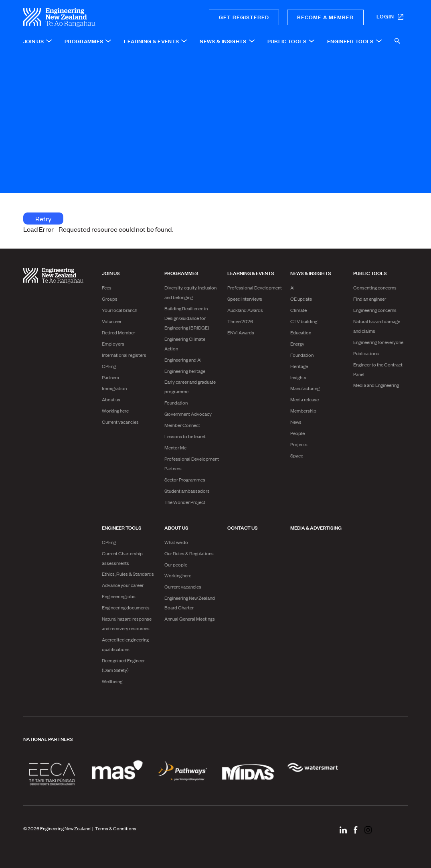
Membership (303, 411)
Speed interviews (245, 299)
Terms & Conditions (116, 828)
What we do (176, 542)
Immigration (114, 388)
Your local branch (119, 310)
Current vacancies (120, 422)
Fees (107, 287)
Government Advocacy (188, 414)
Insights (298, 377)
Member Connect (182, 425)
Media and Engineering (376, 385)
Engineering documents (126, 607)
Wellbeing (112, 681)
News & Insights (311, 273)
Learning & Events (251, 273)
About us (111, 399)
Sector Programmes (185, 480)
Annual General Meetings (190, 619)
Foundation (176, 403)
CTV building (304, 321)
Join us (111, 273)
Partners (110, 377)
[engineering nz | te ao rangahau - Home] (88, 17)
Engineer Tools (122, 527)
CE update (301, 299)
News (296, 422)
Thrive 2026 (240, 321)
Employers (113, 344)
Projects (299, 444)
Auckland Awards (245, 310)
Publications (366, 353)
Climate (298, 310)
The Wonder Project (185, 502)
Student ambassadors (187, 491)
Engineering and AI (183, 360)
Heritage (299, 366)
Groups (110, 299)
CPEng (109, 366)
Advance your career (123, 585)
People (297, 433)
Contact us (243, 527)
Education (301, 332)
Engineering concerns (375, 310)
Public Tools (370, 273)
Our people (176, 565)
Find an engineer (370, 299)
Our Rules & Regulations (189, 553)
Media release (305, 399)
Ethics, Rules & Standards (128, 574)
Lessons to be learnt (185, 436)
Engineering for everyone (378, 342)
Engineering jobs (119, 596)
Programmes (181, 273)
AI (292, 287)
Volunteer (112, 321)
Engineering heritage (185, 371)
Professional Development (255, 287)
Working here (115, 411)
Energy (297, 344)
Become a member (325, 17)
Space (297, 455)
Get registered (244, 17)
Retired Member (118, 332)
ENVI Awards (241, 332)
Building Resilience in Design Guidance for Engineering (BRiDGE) (187, 318)
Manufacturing (305, 388)
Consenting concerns (375, 287)
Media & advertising (316, 527)
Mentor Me (175, 447)
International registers (124, 355)
